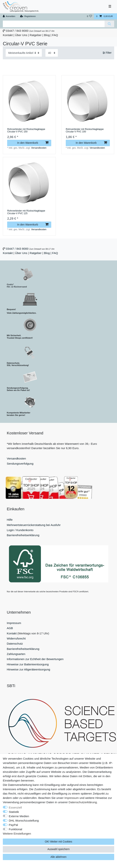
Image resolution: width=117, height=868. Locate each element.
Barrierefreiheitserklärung (23, 535)
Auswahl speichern (59, 849)
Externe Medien (19, 816)
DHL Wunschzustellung (24, 821)
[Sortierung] (24, 53)
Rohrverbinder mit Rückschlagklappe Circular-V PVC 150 (26, 131)
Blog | (48, 35)
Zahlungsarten (16, 654)
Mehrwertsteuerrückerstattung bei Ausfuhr (34, 525)
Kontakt (8, 35)
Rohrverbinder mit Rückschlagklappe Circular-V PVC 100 (85, 131)
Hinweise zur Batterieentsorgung (28, 664)
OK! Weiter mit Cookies (58, 842)
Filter (107, 53)
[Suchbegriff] (54, 24)
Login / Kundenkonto (20, 530)
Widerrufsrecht (16, 638)
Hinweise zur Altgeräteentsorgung (28, 669)
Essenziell (15, 807)
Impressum (14, 623)
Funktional (16, 829)
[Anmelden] (9, 16)
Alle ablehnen (58, 857)
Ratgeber (36, 35)
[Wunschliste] (89, 16)
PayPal (13, 825)
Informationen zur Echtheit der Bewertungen (35, 659)
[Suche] (109, 24)
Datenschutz (15, 644)
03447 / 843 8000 (17, 31)
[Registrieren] (28, 16)
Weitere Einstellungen (17, 834)
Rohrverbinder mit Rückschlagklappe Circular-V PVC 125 (26, 212)
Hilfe (10, 520)
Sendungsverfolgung (20, 464)
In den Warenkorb (33, 143)
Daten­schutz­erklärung (83, 802)
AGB (10, 628)
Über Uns (21, 35)
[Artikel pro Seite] (52, 53)
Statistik (14, 812)
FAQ (55, 35)
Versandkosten (39, 148)
